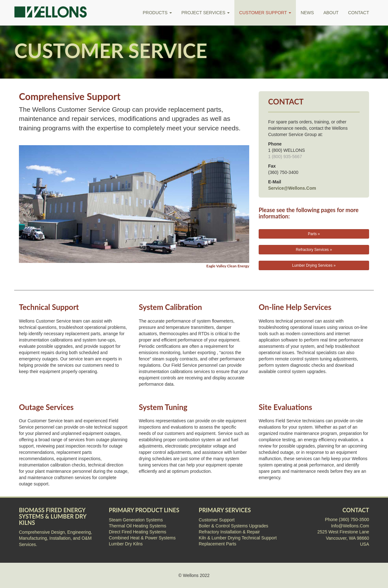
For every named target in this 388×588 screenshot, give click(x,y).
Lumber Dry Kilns (126, 544)
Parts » (314, 234)
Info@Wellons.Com (350, 526)
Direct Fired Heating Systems (138, 532)
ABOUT (331, 13)
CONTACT (359, 13)
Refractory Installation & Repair (229, 532)
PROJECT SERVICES (206, 13)
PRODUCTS (157, 13)
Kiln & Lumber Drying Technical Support (238, 538)
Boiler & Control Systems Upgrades (233, 526)
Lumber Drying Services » (314, 265)
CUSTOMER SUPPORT (265, 13)
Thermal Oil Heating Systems (138, 526)
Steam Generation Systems (136, 520)
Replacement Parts (218, 544)
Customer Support (217, 520)
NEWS (307, 13)
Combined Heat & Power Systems (142, 538)
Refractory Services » (314, 250)
